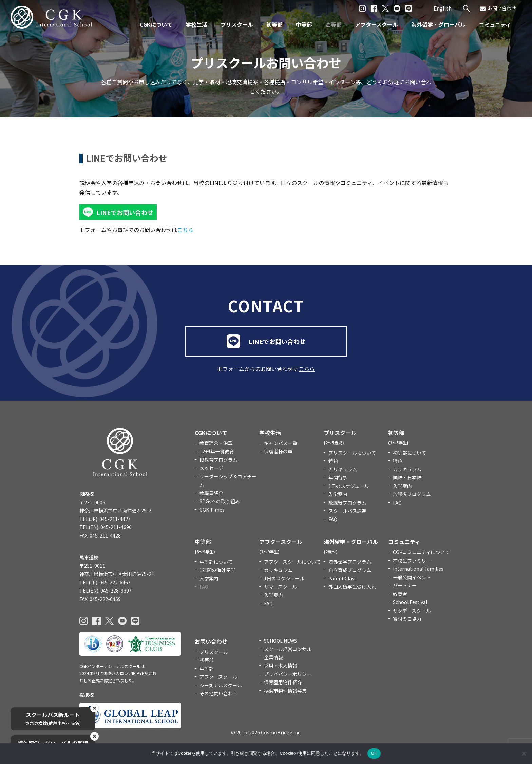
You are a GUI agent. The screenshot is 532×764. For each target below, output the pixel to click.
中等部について (216, 562)
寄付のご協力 (407, 619)
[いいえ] (524, 753)
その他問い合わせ (218, 693)
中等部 (304, 24)
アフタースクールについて (292, 562)
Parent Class (343, 578)
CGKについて (156, 24)
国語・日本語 (407, 477)
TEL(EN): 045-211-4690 (106, 527)
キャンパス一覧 (281, 443)
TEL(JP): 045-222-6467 (105, 582)
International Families (418, 569)
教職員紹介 (211, 493)
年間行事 (338, 477)
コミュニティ (495, 24)
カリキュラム (343, 469)
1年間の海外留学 (217, 570)
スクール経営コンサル (288, 649)
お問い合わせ (498, 8)
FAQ (333, 519)
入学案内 (338, 494)
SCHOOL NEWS (280, 641)
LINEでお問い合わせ (125, 212)
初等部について (410, 453)
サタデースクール (412, 611)
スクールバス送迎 (347, 511)
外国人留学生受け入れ (352, 587)
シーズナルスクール (221, 685)
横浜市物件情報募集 (285, 691)
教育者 (400, 594)
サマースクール (280, 587)
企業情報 (273, 657)
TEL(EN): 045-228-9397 (106, 590)
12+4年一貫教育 (217, 451)
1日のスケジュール (349, 486)
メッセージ (211, 468)
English (443, 8)
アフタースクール (376, 24)
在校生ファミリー (412, 561)
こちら (185, 230)
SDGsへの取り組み (220, 501)
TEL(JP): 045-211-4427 (105, 519)
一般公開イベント (412, 577)
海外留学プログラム (350, 562)
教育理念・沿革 (216, 443)
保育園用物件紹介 (283, 682)
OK (374, 753)
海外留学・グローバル (438, 24)
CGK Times (212, 510)
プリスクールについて (352, 453)
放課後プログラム (347, 503)
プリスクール (237, 24)
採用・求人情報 (281, 666)
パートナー (405, 585)
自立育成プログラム (350, 570)
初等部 (274, 24)
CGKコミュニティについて (421, 552)
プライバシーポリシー (288, 674)
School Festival (410, 602)
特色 (333, 461)
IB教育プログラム (218, 460)
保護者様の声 (278, 451)
